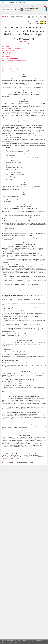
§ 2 (3, 48)
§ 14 (3, 72)
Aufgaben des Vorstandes (13, 64)
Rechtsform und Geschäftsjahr (14, 48)
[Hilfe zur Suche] (16, 10)
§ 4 (3, 52)
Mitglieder (9, 54)
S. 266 (11, 458)
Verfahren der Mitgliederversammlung (16, 60)
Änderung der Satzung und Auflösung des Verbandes (20, 68)
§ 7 (3, 58)
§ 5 (3, 54)
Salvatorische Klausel (11, 72)
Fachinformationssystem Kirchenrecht (14, 3)
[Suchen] (22, 10)
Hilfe (46, 641)
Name (7, 46)
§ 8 (3, 60)
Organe (8, 56)
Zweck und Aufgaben (11, 52)
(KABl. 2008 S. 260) (24, 42)
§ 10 (3, 64)
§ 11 (3, 66)
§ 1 (3, 46)
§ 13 (3, 70)
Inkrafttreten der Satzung (12, 70)
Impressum (17, 641)
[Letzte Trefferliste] (19, 10)
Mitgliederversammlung (12, 58)
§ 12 (3, 68)
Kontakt (4, 641)
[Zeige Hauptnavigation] (45, 3)
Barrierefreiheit (39, 641)
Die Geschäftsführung (12, 66)
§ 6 (3, 56)
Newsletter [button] (10, 641)
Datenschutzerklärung (28, 641)
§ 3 (3, 50)
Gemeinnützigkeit (10, 50)
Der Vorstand (9, 62)
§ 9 (3, 62)
